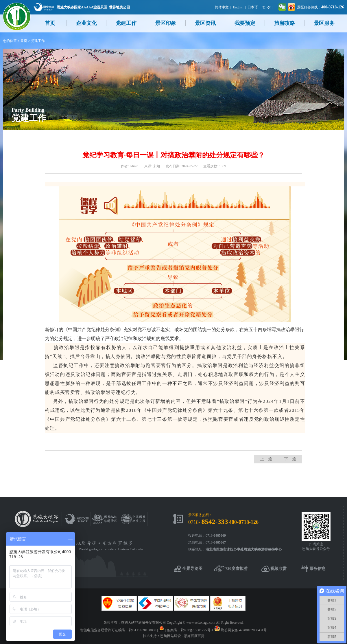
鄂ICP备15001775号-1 (197, 630)
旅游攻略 (285, 23)
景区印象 (166, 23)
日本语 (253, 7)
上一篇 (266, 459)
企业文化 (86, 23)
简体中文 (222, 7)
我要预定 (245, 23)
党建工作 (126, 23)
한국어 (267, 7)
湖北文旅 (44, 7)
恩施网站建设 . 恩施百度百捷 (182, 636)
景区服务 (324, 23)
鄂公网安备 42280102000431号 (244, 630)
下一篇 (290, 459)
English (238, 7)
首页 (50, 23)
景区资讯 (205, 23)
